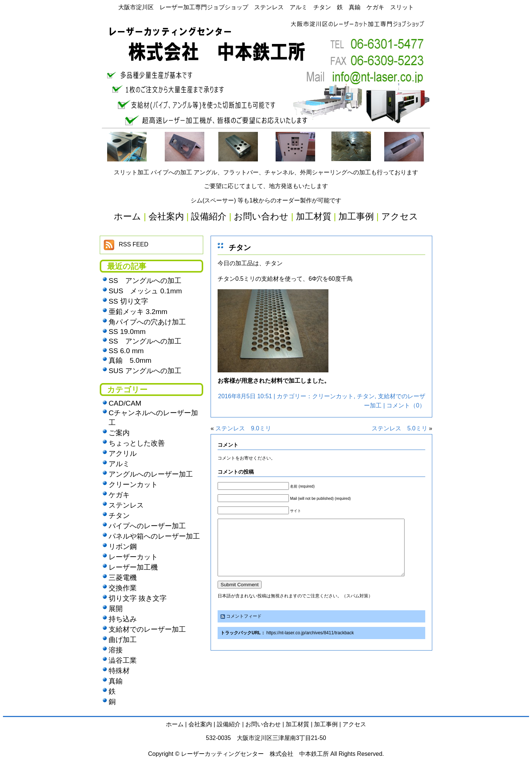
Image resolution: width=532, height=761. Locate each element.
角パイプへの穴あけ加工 (147, 322)
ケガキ (119, 495)
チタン (240, 248)
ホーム (175, 724)
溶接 (116, 650)
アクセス (354, 724)
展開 (116, 609)
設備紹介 (229, 724)
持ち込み (123, 619)
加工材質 (297, 724)
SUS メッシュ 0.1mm (145, 291)
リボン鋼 (123, 547)
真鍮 (116, 681)
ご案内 (119, 433)
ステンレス (126, 505)
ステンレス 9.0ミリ (243, 428)
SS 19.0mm (127, 332)
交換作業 (123, 588)
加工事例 (326, 724)
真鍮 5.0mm (130, 360)
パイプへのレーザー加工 (147, 526)
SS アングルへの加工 (145, 281)
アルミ (119, 464)
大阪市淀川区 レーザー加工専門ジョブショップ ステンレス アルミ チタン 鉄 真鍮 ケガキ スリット (266, 7)
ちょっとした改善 (137, 443)
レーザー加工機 (133, 567)
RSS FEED (133, 244)
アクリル (123, 453)
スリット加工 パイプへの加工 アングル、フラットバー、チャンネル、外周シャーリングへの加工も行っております (266, 172)
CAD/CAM (125, 403)
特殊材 (119, 671)
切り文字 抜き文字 (138, 598)
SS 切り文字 (128, 301)
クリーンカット (333, 396)
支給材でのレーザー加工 (147, 629)
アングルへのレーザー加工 (151, 474)
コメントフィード (244, 627)
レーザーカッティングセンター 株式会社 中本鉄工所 (255, 754)
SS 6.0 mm (126, 351)
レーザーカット (133, 557)
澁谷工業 (123, 660)
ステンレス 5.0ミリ (399, 428)
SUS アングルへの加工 (145, 371)
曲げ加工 (123, 640)
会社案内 (200, 724)
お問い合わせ (263, 724)
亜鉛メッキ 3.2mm (138, 312)
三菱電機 (123, 578)
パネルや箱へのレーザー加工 (154, 536)
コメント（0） (406, 405)
